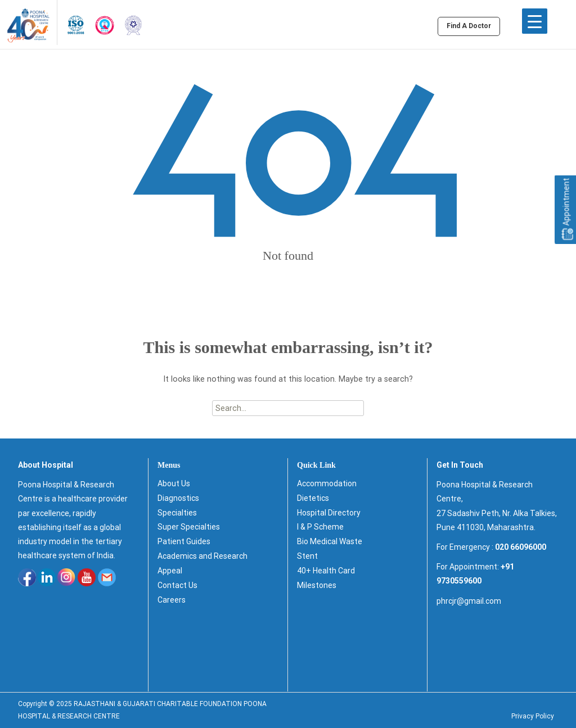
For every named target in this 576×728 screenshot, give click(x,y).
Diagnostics (178, 498)
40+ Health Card (326, 571)
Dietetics (313, 498)
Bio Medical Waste (330, 541)
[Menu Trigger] (535, 21)
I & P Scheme (320, 527)
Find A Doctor (469, 26)
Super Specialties (189, 527)
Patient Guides (184, 541)
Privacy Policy (533, 716)
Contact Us (177, 585)
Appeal (170, 571)
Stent (307, 556)
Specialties (177, 513)
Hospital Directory (329, 513)
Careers (172, 600)
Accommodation (327, 483)
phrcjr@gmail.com (469, 601)
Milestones (317, 585)
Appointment (566, 209)
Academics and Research (202, 556)
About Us (174, 483)
